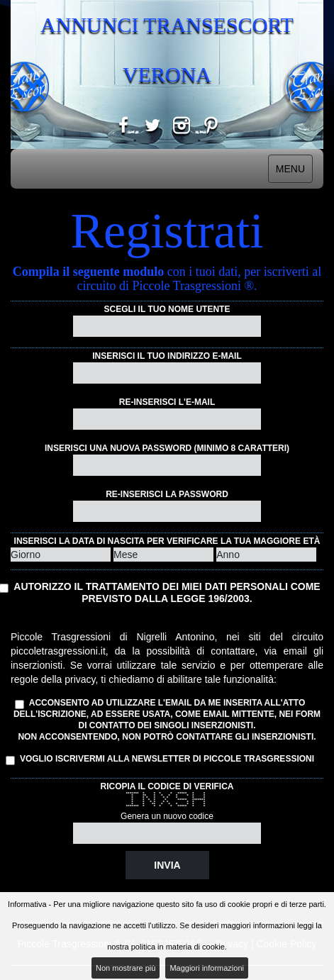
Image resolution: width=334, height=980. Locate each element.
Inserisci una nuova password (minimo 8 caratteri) (167, 448)
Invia (167, 865)
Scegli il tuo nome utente (167, 309)
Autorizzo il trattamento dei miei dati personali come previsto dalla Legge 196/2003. (167, 592)
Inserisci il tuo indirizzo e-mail (167, 356)
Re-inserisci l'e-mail (167, 402)
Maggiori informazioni (207, 968)
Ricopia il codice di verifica (167, 786)
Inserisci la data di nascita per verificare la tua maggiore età (167, 541)
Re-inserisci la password (167, 494)
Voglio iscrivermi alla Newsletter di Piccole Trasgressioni (162, 759)
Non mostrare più (126, 968)
